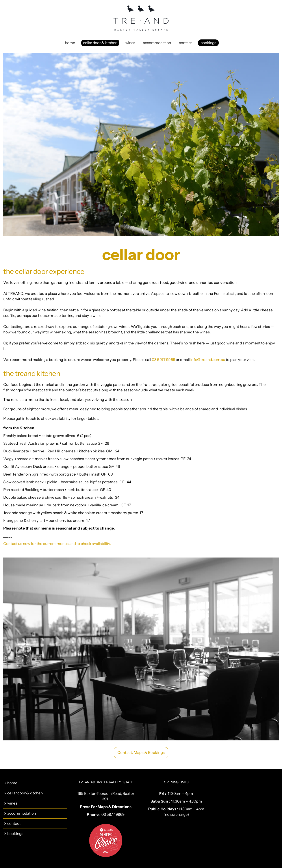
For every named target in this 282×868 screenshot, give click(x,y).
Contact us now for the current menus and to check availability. (57, 544)
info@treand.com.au (208, 360)
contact (185, 43)
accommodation (157, 43)
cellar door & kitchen (100, 43)
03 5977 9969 (163, 360)
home (70, 43)
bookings (208, 43)
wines (130, 43)
